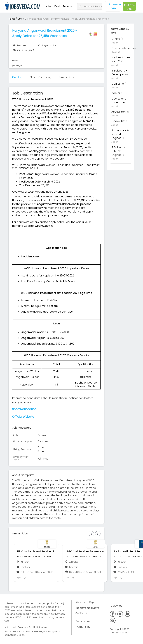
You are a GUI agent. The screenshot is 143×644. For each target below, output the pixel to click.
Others (21, 19)
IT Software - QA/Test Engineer (119, 151)
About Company (40, 77)
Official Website (23, 417)
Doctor (116, 93)
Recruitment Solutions (87, 608)
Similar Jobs (67, 77)
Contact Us (81, 613)
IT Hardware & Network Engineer (120, 134)
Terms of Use (83, 621)
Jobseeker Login (115, 6)
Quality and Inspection (119, 101)
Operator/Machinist (124, 48)
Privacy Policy (83, 627)
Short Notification (24, 409)
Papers (67, 6)
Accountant (119, 112)
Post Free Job (130, 7)
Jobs (48, 6)
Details (17, 77)
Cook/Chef (119, 121)
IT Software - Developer (119, 72)
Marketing (118, 84)
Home (12, 19)
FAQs (91, 602)
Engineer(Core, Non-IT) (121, 59)
